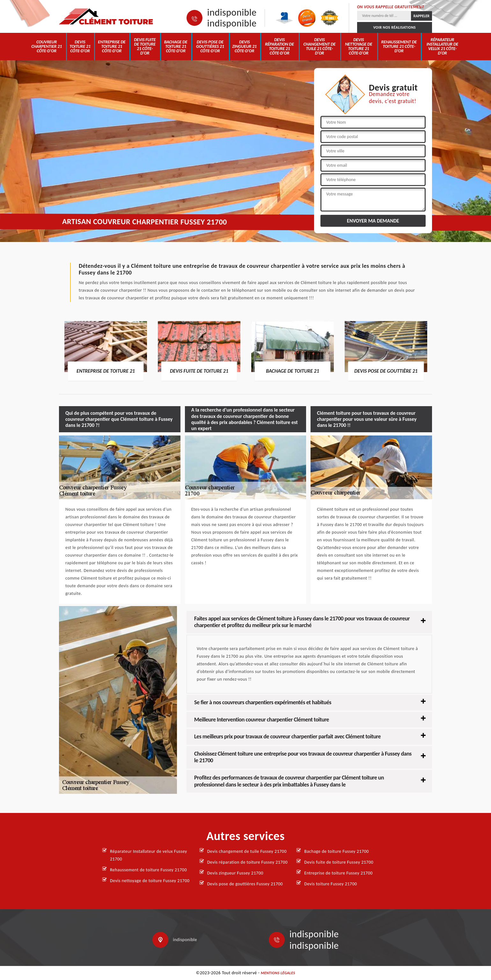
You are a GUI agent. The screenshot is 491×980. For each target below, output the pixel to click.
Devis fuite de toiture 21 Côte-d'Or (145, 46)
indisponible (232, 12)
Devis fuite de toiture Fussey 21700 (339, 862)
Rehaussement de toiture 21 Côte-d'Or (399, 46)
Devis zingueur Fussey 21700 (235, 873)
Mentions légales (278, 973)
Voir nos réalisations (395, 27)
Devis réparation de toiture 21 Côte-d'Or (279, 46)
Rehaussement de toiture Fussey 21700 (148, 870)
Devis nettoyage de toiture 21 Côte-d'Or (359, 46)
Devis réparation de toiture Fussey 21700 (248, 862)
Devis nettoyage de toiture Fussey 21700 (150, 881)
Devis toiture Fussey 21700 (330, 884)
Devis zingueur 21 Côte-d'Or (244, 46)
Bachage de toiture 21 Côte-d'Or (176, 46)
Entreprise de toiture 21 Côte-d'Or (112, 46)
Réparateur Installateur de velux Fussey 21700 (149, 855)
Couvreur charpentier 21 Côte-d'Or (47, 46)
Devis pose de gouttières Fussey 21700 (245, 884)
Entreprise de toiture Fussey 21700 (338, 873)
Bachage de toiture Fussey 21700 (337, 851)
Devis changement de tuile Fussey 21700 (247, 851)
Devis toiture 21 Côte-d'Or (80, 46)
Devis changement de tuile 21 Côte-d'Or (320, 46)
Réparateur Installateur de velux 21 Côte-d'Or (443, 46)
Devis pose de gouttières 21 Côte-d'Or (210, 46)
